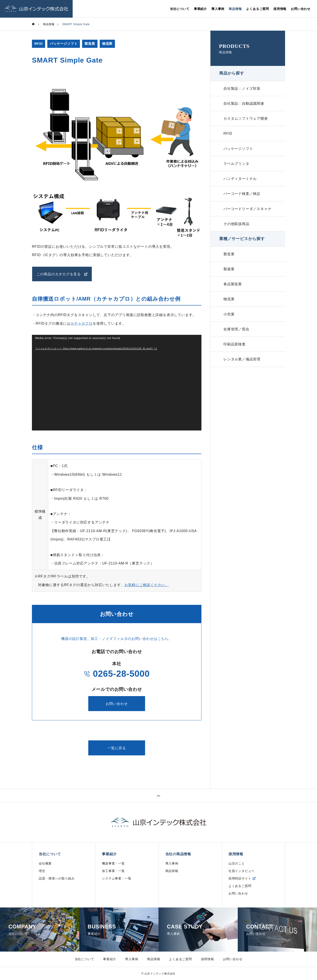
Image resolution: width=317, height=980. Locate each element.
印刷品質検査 (235, 351)
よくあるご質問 (258, 9)
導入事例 (218, 9)
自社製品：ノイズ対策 (242, 89)
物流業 (107, 44)
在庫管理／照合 (236, 335)
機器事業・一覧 (113, 863)
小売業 (229, 320)
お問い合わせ (301, 9)
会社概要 (45, 863)
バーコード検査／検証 (242, 197)
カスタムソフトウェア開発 (246, 120)
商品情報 (235, 9)
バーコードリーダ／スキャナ (247, 212)
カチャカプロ (82, 323)
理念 (42, 871)
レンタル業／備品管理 (242, 366)
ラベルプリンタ (236, 166)
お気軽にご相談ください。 (147, 585)
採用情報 (280, 9)
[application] (117, 383)
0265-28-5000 (117, 673)
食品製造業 (233, 289)
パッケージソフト (64, 44)
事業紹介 (200, 9)
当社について (180, 9)
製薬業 (229, 273)
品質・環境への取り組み (57, 878)
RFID (39, 44)
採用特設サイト (240, 878)
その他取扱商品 (236, 228)
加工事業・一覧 (113, 871)
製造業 (90, 44)
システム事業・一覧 (117, 878)
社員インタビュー (241, 871)
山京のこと (237, 863)
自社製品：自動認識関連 (244, 104)
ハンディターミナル (240, 181)
